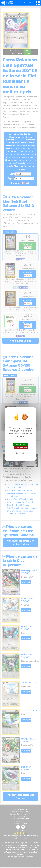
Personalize (21, 453)
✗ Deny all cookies (21, 448)
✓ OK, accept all (21, 444)
